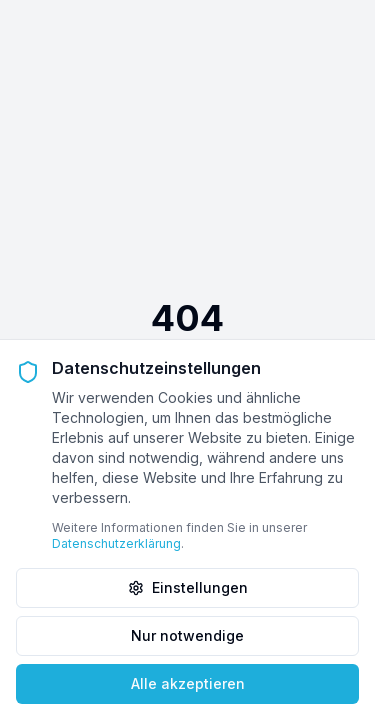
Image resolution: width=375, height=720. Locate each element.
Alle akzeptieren (188, 683)
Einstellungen (188, 587)
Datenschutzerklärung (116, 543)
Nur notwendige (187, 635)
